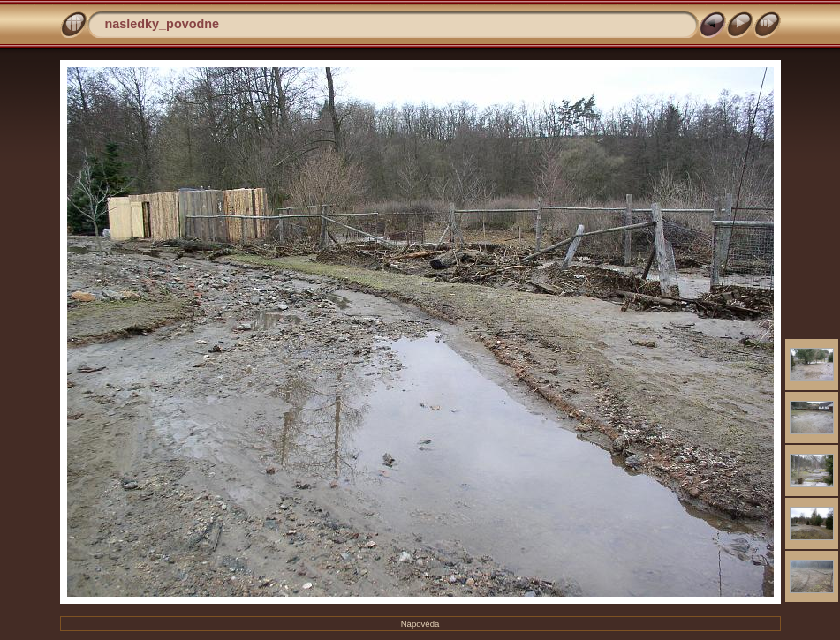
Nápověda (420, 624)
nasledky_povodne (163, 24)
